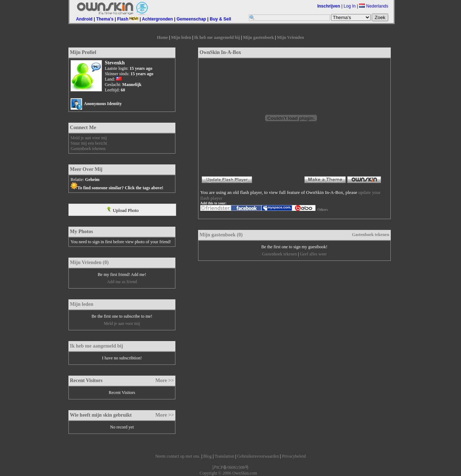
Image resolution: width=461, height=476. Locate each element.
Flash (128, 19)
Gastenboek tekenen (88, 149)
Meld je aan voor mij (89, 138)
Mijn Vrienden (290, 37)
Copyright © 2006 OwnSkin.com (228, 473)
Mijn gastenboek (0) (221, 235)
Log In (350, 6)
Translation (224, 456)
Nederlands (374, 6)
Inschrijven (329, 6)
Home (163, 37)
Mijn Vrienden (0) (89, 262)
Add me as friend (122, 282)
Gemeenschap (191, 19)
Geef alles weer (314, 254)
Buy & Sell (220, 19)
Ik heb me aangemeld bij (217, 37)
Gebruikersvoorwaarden (258, 456)
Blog (207, 456)
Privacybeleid (294, 456)
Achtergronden (157, 19)
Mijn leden (181, 37)
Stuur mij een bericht (89, 143)
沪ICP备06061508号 (231, 467)
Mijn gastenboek (259, 37)
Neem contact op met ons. (178, 456)
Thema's (105, 19)
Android (84, 19)
